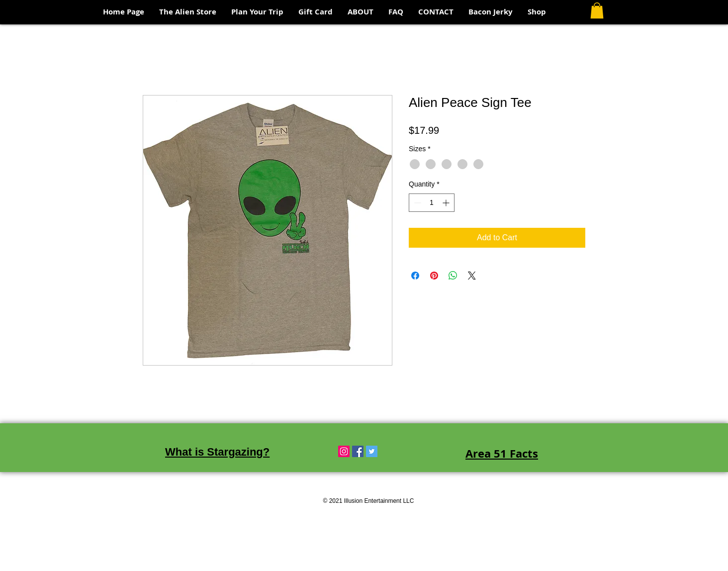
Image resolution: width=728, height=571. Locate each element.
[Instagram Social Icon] (344, 451)
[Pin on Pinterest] (434, 276)
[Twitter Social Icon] (372, 451)
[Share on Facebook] (415, 276)
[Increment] (447, 203)
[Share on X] (472, 276)
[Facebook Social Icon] (358, 451)
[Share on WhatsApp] (453, 276)
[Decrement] (416, 203)
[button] (597, 10)
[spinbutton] (432, 203)
